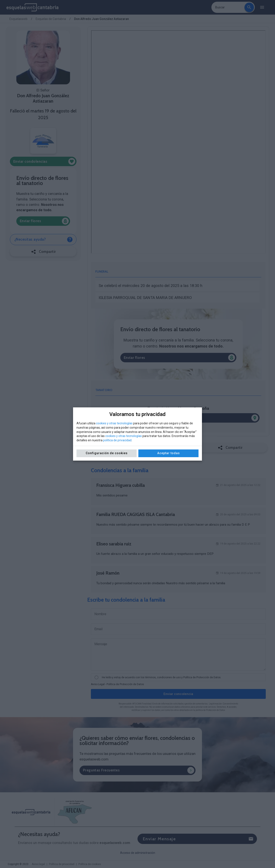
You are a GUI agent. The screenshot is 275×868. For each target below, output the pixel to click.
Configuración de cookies (107, 453)
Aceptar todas (169, 453)
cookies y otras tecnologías (114, 423)
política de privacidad (117, 440)
